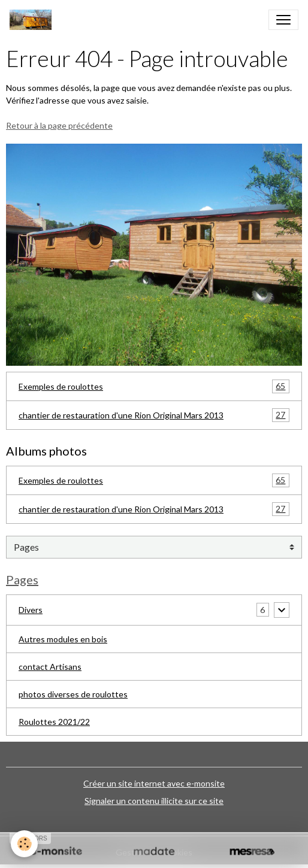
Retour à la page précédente (59, 125)
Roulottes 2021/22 (54, 722)
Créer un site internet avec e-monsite (154, 783)
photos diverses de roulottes (73, 694)
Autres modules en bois (63, 639)
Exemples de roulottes (154, 386)
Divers (31, 610)
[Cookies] (24, 844)
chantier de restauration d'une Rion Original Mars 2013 (154, 415)
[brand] (33, 20)
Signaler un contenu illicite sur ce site (154, 801)
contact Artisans (50, 667)
